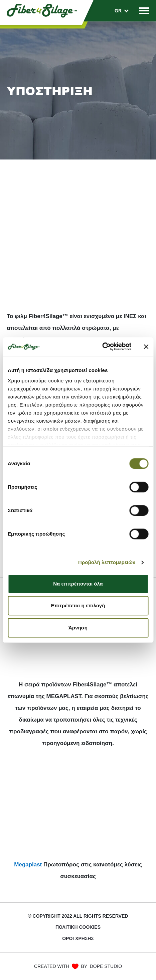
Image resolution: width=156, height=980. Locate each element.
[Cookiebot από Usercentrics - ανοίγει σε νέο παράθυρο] (102, 347)
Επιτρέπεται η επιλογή (78, 605)
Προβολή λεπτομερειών (107, 562)
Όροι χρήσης (78, 938)
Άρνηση (78, 628)
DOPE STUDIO (106, 966)
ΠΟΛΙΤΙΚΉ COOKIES (78, 927)
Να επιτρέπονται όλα (78, 584)
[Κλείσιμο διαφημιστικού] (146, 347)
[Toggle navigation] (144, 11)
